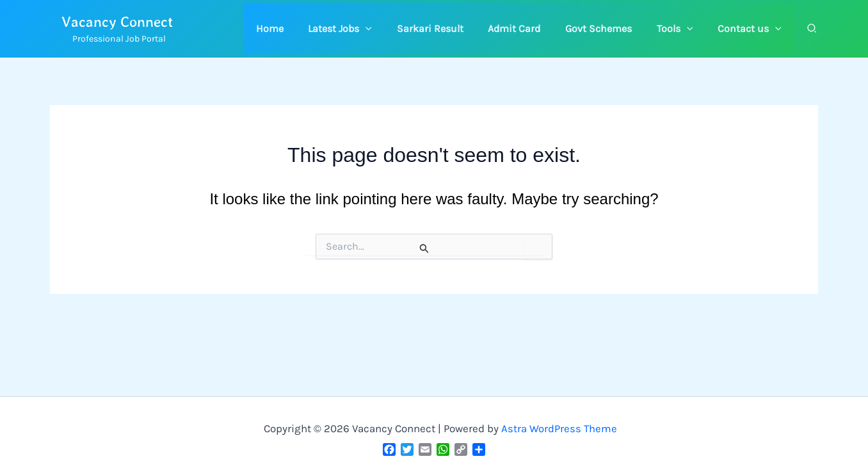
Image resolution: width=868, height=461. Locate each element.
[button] (364, 29)
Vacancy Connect (117, 21)
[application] (389, 29)
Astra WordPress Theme (559, 428)
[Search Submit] (424, 248)
